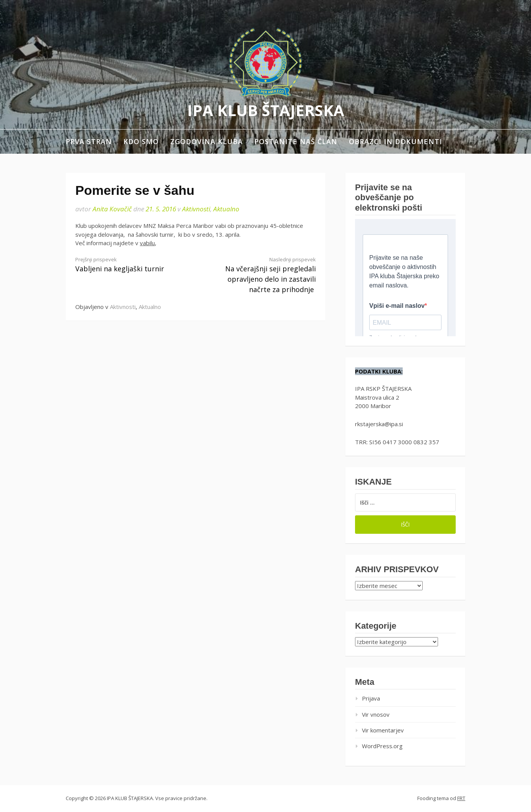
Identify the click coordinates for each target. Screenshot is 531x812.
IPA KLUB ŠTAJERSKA (266, 110)
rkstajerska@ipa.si (379, 424)
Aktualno (226, 209)
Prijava (371, 698)
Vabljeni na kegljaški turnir (129, 265)
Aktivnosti (196, 209)
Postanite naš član (296, 141)
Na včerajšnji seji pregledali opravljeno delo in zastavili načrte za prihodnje (262, 275)
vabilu (147, 243)
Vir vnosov (376, 714)
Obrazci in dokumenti (396, 141)
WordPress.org (382, 746)
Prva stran (89, 141)
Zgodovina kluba (207, 141)
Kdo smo (141, 141)
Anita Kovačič (112, 209)
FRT (461, 798)
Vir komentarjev (383, 730)
